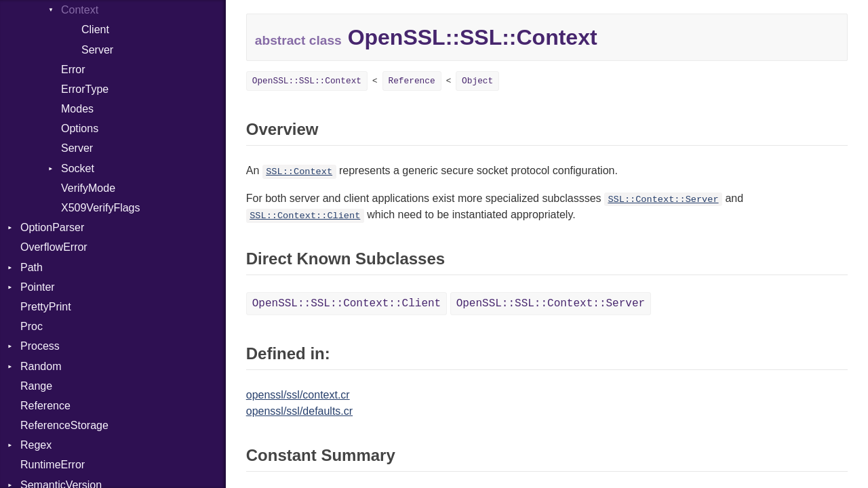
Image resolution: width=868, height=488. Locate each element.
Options (80, 128)
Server (97, 50)
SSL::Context (299, 172)
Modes (77, 109)
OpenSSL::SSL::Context (307, 81)
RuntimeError (53, 465)
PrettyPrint (46, 307)
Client (95, 29)
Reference (45, 406)
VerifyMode (88, 188)
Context (80, 10)
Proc (32, 326)
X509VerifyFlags (101, 208)
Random (41, 366)
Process (40, 346)
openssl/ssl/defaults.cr (299, 411)
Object (477, 81)
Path (32, 267)
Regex (36, 445)
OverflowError (54, 247)
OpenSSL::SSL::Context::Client (347, 304)
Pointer (38, 287)
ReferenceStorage (64, 425)
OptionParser (52, 227)
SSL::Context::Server (663, 200)
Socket (78, 168)
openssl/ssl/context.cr (298, 395)
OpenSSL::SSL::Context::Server (551, 304)
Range (36, 386)
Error (73, 69)
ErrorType (85, 89)
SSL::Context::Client (305, 216)
